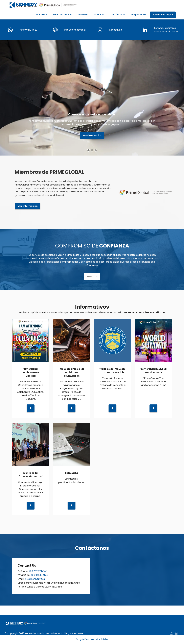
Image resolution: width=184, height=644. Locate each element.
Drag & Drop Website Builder (92, 639)
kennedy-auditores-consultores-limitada (166, 30)
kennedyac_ (117, 30)
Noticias (99, 15)
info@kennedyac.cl (75, 30)
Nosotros (41, 15)
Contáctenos (118, 15)
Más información (28, 206)
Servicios (83, 15)
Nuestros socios (62, 15)
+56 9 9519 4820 (28, 30)
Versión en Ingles (163, 15)
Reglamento (139, 15)
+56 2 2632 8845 (38, 571)
